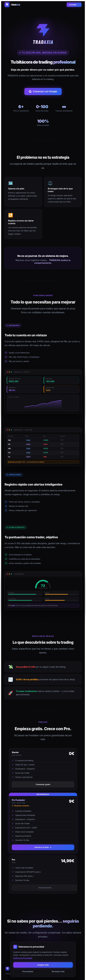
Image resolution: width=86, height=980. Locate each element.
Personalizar (28, 971)
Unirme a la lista (43, 847)
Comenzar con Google (43, 92)
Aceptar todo (43, 965)
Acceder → (74, 5)
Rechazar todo (58, 971)
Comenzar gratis (43, 784)
